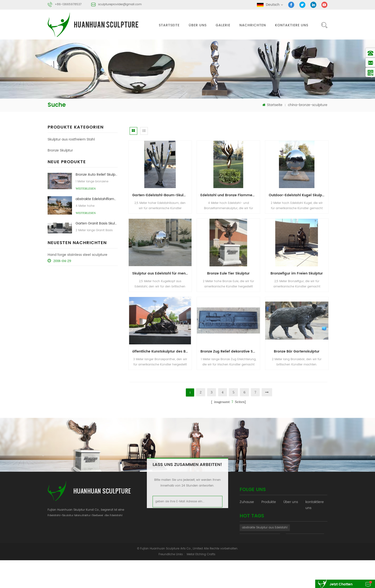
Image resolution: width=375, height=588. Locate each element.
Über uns (198, 25)
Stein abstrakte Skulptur (305, 556)
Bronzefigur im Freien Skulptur (297, 273)
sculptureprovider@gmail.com (120, 4)
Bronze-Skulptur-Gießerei (260, 556)
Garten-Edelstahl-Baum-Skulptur (161, 195)
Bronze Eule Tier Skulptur (228, 273)
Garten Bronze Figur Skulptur (97, 263)
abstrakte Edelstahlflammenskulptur (97, 214)
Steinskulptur (58, 161)
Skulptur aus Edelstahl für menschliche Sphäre (162, 273)
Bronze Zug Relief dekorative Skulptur (230, 351)
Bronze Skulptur (60, 150)
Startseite (169, 25)
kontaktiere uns (292, 25)
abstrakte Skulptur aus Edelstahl (265, 547)
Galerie (223, 25)
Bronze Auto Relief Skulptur (97, 190)
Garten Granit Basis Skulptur (97, 238)
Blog (265, 518)
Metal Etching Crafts (201, 582)
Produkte (269, 503)
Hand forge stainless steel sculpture (77, 326)
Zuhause (247, 503)
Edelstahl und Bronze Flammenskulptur (230, 195)
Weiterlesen (86, 204)
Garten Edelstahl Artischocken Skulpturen (97, 287)
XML (309, 518)
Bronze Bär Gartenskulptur (297, 351)
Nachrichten (253, 25)
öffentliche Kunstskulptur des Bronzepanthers (162, 351)
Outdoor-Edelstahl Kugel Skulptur (298, 195)
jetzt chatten (341, 584)
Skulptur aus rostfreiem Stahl (71, 139)
